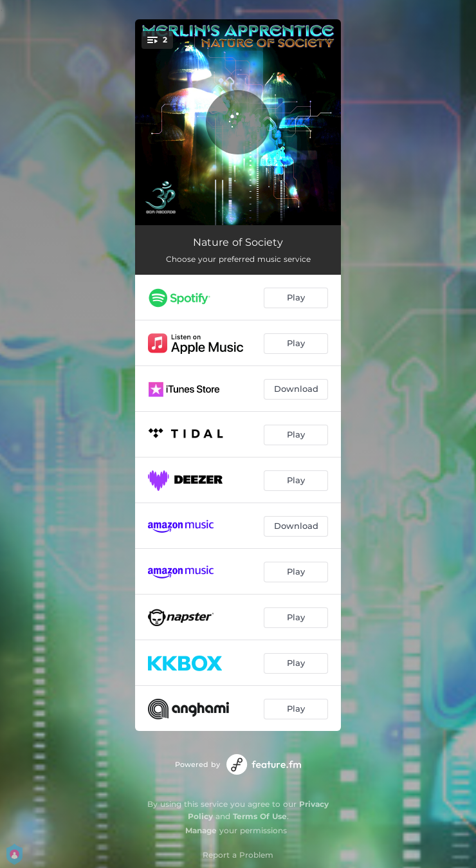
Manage (201, 830)
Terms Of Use (260, 816)
